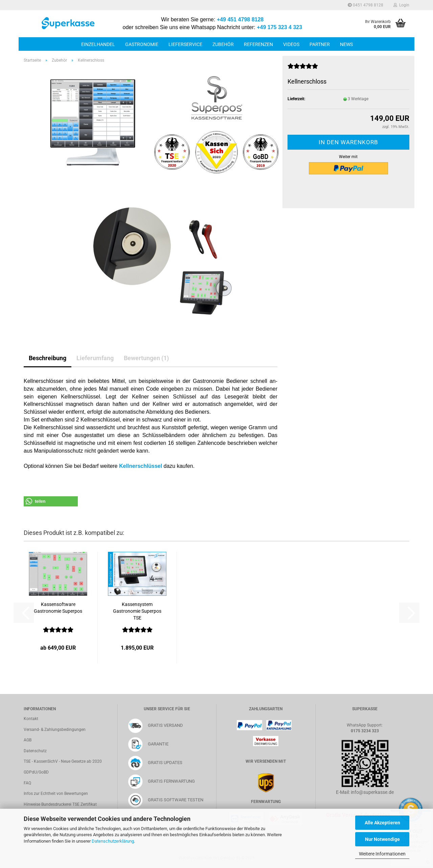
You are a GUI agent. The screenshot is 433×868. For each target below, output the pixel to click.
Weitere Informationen (382, 854)
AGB (28, 740)
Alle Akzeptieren (382, 823)
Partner (320, 44)
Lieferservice (185, 44)
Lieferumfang (95, 358)
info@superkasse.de (372, 792)
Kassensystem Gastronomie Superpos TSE (137, 611)
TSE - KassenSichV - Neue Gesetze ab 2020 (63, 761)
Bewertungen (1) (146, 358)
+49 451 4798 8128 (240, 19)
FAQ (27, 783)
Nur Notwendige (382, 839)
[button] (51, 501)
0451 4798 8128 (366, 5)
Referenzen (258, 44)
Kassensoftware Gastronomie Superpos (58, 608)
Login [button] (401, 5)
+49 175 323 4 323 (279, 27)
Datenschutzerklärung (113, 841)
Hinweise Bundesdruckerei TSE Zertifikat (60, 804)
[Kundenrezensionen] (303, 69)
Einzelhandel (98, 44)
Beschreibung (48, 358)
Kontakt (31, 719)
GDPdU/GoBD (36, 772)
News (346, 44)
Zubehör (223, 44)
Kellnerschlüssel (141, 466)
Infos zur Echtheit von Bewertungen (56, 794)
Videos (291, 44)
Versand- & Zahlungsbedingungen (55, 730)
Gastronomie (142, 44)
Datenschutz (35, 751)
